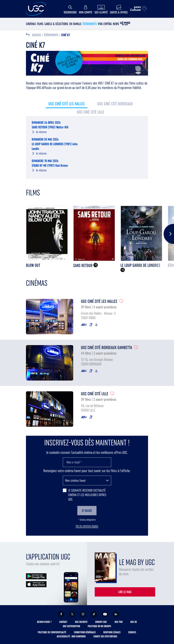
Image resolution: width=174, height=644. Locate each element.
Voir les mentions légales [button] (87, 526)
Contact (63, 622)
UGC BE (134, 622)
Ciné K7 (66, 35)
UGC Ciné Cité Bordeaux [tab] (115, 104)
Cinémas (31, 24)
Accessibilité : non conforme (71, 636)
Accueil (37, 35)
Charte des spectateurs (105, 636)
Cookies (132, 632)
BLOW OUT (33, 265)
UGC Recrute (81, 622)
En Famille (75, 24)
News (116, 24)
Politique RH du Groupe (99, 626)
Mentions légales (112, 632)
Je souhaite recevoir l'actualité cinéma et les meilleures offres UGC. (87, 495)
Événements (90, 24)
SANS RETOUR (83, 265)
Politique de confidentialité (52, 632)
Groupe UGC (101, 622)
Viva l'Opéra (105, 24)
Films (40, 24)
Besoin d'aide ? (44, 622)
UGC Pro (119, 622)
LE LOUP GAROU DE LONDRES (140, 265)
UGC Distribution (71, 626)
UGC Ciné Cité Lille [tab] (90, 112)
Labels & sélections (56, 24)
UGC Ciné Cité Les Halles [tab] (67, 104)
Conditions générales (85, 632)
